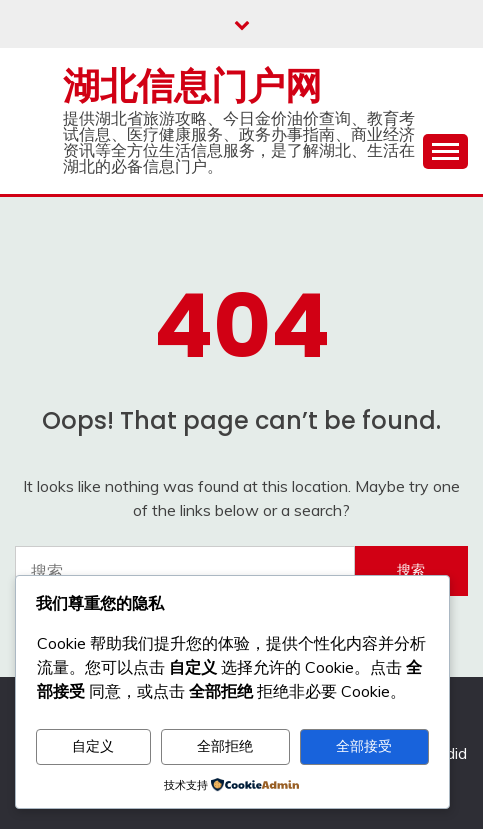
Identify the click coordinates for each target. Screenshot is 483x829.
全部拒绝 (225, 746)
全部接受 (364, 746)
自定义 (93, 746)
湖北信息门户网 (192, 86)
